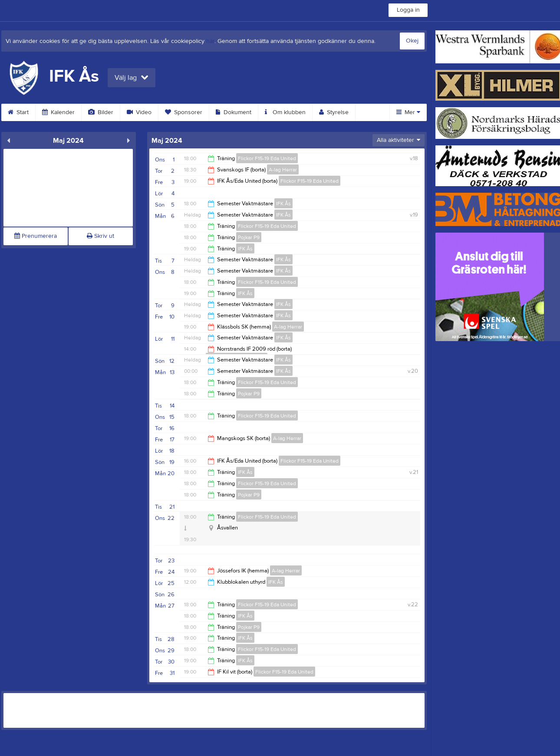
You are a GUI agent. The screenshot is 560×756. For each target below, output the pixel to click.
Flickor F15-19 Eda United (267, 158)
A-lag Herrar (283, 170)
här (210, 41)
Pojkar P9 (249, 237)
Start (18, 112)
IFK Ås (283, 204)
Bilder (101, 112)
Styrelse (334, 112)
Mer (408, 112)
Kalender (58, 112)
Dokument (234, 112)
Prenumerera (36, 236)
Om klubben (285, 112)
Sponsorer (184, 112)
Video (139, 112)
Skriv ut (100, 236)
